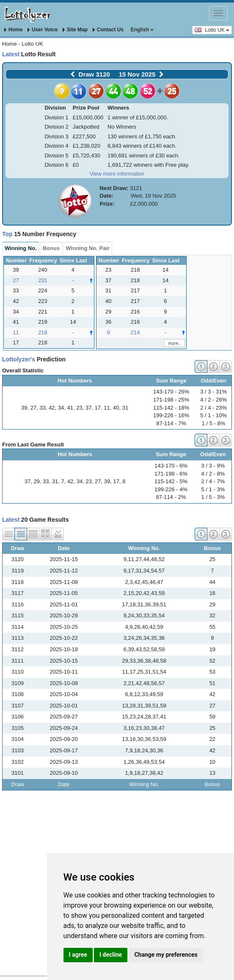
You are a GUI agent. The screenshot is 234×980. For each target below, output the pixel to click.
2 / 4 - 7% (213, 481)
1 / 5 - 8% (214, 423)
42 (52, 408)
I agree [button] (78, 955)
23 (79, 408)
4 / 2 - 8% (213, 474)
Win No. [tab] (21, 248)
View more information (117, 174)
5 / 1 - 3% (213, 489)
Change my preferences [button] (166, 955)
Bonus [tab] (51, 248)
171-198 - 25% (171, 400)
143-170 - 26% (171, 392)
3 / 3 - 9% (213, 466)
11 (107, 408)
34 (61, 408)
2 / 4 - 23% (213, 408)
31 (125, 408)
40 (116, 408)
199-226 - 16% (171, 415)
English (142, 30)
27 (33, 408)
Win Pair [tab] (88, 248)
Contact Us (108, 30)
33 (42, 408)
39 (24, 408)
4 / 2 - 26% (213, 400)
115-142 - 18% (171, 408)
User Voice (43, 30)
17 (98, 408)
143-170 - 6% (171, 466)
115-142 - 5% (171, 481)
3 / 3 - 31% (213, 392)
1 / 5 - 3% (213, 497)
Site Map (75, 30)
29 (36, 481)
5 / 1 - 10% (213, 415)
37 (88, 408)
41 (70, 408)
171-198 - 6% (171, 474)
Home (13, 30)
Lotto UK (212, 30)
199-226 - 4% (171, 489)
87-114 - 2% (171, 497)
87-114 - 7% (171, 423)
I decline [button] (111, 955)
